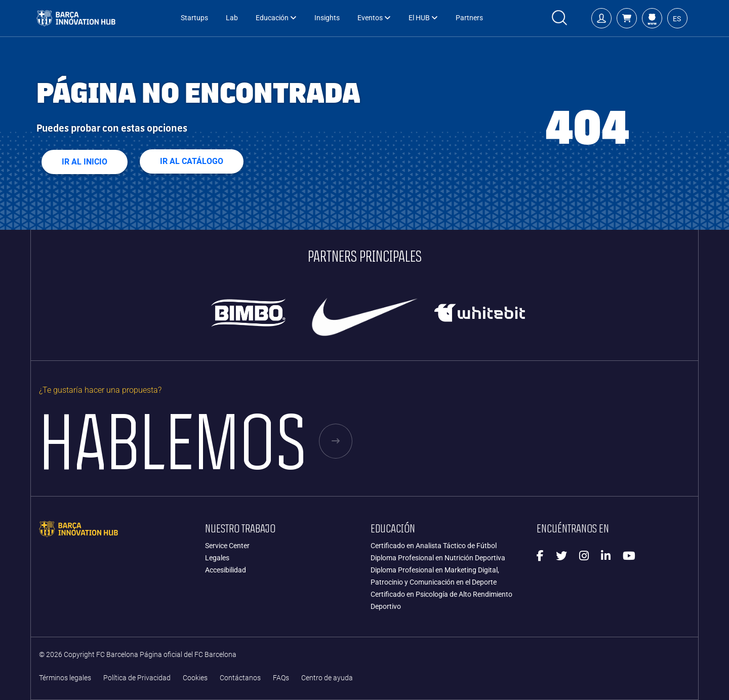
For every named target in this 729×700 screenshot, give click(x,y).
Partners (469, 18)
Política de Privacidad (137, 678)
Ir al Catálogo (192, 161)
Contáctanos (240, 678)
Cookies (195, 678)
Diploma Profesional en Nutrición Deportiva (438, 558)
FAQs (281, 678)
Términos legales (65, 678)
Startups (194, 18)
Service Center (227, 546)
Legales (217, 558)
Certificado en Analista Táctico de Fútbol (434, 546)
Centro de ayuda (327, 678)
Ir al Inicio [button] (85, 162)
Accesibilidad (226, 570)
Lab (232, 18)
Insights (327, 18)
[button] (627, 18)
